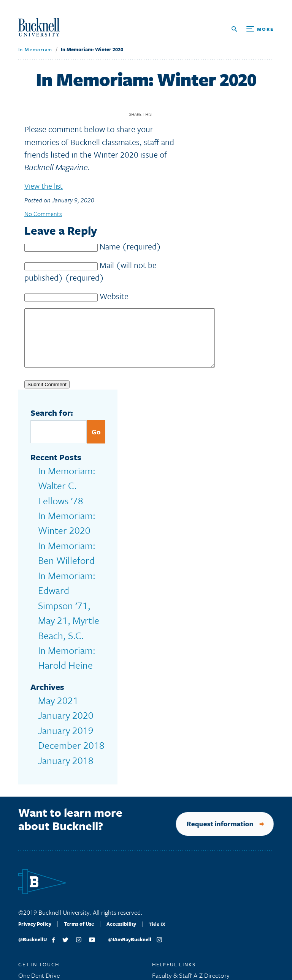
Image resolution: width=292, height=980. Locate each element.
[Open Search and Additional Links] (253, 32)
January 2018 (56, 656)
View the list (46, 191)
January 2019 (56, 635)
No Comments (44, 219)
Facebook (160, 119)
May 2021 (51, 615)
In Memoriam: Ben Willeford (63, 530)
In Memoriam (32, 55)
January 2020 (56, 626)
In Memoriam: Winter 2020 (86, 55)
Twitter (174, 119)
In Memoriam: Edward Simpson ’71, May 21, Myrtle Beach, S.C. (68, 555)
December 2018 (59, 646)
